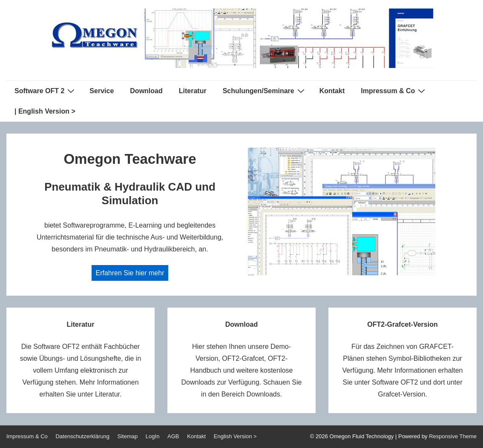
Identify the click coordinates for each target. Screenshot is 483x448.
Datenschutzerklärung (82, 436)
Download (146, 91)
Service (102, 91)
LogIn (153, 436)
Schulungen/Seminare (265, 91)
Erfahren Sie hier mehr (130, 273)
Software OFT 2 (46, 91)
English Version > (235, 436)
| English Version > (45, 111)
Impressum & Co (394, 91)
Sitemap (128, 436)
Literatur (193, 91)
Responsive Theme (453, 436)
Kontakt (332, 91)
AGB (173, 436)
